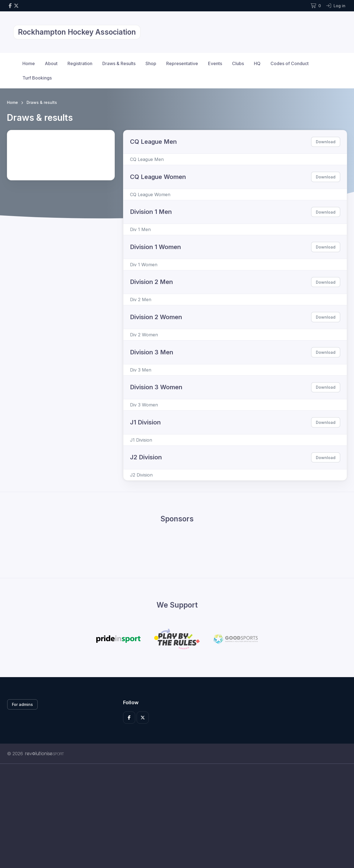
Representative (182, 63)
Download (326, 142)
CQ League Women (150, 194)
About (51, 63)
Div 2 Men (141, 299)
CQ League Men (147, 159)
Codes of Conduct (290, 63)
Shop (151, 63)
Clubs (238, 63)
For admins (22, 704)
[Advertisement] (173, 816)
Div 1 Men (140, 229)
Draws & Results (119, 63)
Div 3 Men (141, 370)
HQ (257, 63)
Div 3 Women (144, 405)
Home (29, 63)
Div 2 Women (144, 335)
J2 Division (141, 475)
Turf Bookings (37, 78)
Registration (80, 63)
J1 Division (141, 440)
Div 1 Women (144, 265)
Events (215, 63)
